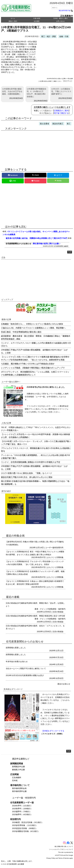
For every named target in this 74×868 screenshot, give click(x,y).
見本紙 (15, 780)
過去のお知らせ (64, 684)
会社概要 (37, 21)
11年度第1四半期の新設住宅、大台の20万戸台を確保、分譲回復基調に (12, 91)
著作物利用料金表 (19, 788)
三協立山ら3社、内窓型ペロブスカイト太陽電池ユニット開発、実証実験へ (33, 328)
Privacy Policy (51, 858)
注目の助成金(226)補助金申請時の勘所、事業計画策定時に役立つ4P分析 (35, 616)
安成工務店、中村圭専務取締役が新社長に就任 (21, 332)
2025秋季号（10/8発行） (22, 809)
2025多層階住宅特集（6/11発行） (26, 831)
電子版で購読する (61, 113)
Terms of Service (64, 858)
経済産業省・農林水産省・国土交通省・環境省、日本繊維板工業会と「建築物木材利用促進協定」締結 (36, 337)
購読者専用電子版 (66, 11)
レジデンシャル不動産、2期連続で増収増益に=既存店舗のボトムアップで (33, 368)
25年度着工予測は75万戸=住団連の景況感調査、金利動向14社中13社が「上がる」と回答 (34, 351)
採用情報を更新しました (16, 648)
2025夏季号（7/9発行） (22, 812)
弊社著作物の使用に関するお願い (47, 244)
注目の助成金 (58, 612)
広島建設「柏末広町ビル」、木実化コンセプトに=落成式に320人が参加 (32, 324)
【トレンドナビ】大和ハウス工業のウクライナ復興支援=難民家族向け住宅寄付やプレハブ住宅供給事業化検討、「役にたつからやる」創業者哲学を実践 (35, 358)
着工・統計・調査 (49, 36)
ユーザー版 (50, 548)
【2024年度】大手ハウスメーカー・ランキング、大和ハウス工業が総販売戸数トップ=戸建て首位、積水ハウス (36, 443)
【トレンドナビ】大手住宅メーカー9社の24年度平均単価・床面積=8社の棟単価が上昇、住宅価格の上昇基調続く (35, 436)
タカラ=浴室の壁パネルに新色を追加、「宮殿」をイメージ (26, 473)
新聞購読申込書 (18, 767)
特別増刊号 (59, 548)
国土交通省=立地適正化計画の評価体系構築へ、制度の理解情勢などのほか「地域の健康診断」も (35, 483)
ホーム (13, 18)
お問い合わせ (60, 21)
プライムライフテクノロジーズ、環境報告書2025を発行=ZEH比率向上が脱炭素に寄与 (36, 450)
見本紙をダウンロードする (53, 731)
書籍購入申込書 (18, 770)
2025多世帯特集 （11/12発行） (25, 825)
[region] (55, 57)
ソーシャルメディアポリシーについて (61, 849)
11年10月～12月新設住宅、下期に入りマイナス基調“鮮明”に (61, 91)
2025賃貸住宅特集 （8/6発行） (25, 828)
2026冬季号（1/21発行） (22, 806)
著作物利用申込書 (19, 791)
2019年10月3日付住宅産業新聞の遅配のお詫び (25, 675)
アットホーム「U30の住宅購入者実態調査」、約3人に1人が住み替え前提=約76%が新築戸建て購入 (35, 457)
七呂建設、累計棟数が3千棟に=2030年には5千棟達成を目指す (28, 364)
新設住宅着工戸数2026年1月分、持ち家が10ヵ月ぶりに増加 (27, 477)
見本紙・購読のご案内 (60, 18)
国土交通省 (44, 124)
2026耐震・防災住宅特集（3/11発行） (28, 822)
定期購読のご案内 (61, 111)
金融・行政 (64, 36)
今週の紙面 (37, 18)
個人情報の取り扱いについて (64, 846)
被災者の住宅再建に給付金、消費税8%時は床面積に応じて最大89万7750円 (37, 238)
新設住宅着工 (58, 124)
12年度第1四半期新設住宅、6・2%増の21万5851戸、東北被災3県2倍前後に (36, 93)
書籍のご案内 (13, 21)
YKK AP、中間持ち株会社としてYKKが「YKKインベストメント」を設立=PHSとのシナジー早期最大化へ (36, 429)
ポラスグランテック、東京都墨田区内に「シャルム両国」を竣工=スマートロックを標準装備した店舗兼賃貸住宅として (35, 373)
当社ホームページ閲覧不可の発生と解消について (26, 669)
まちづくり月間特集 (55, 557)
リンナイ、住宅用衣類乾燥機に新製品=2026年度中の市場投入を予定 (31, 462)
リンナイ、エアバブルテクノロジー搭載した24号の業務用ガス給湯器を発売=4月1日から (36, 344)
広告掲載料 (17, 778)
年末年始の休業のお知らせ (17, 662)
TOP (70, 252)
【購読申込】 (68, 81)
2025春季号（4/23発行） (22, 815)
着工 (69, 124)
